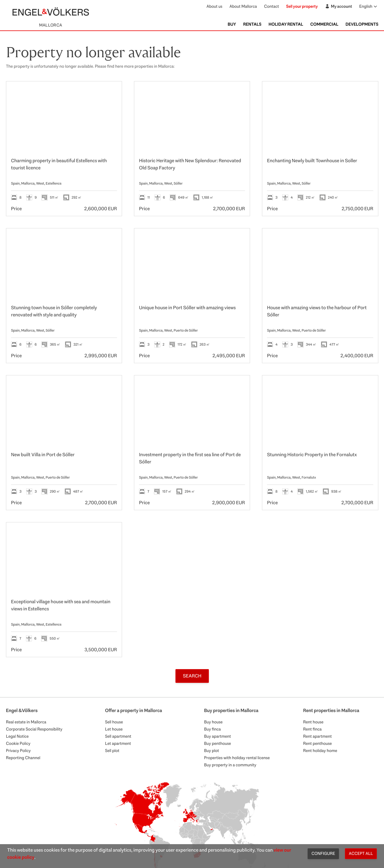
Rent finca (312, 729)
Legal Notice (17, 736)
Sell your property (302, 6)
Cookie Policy (18, 743)
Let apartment (118, 743)
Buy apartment (218, 736)
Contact (272, 6)
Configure (323, 853)
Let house (114, 729)
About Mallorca (243, 6)
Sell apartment (118, 736)
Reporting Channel (23, 758)
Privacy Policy (18, 751)
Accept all (361, 853)
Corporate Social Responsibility (34, 729)
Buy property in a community (230, 765)
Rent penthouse (317, 743)
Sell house (114, 722)
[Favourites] (111, 92)
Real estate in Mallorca (26, 722)
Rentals (252, 24)
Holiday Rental (286, 24)
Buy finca (212, 729)
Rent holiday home (320, 751)
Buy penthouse (218, 743)
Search (192, 676)
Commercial (324, 24)
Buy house (213, 722)
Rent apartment (317, 736)
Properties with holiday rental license (237, 758)
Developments (362, 24)
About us (214, 6)
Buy (232, 24)
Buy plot (212, 751)
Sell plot (112, 751)
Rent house (313, 722)
